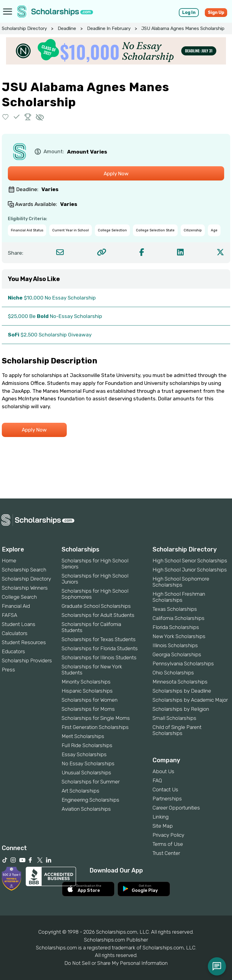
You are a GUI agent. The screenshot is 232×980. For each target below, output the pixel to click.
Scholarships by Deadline (182, 691)
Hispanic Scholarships (87, 691)
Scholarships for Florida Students (100, 648)
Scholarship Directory (24, 28)
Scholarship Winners (25, 588)
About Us (163, 771)
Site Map (163, 826)
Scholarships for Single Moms (96, 718)
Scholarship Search (24, 570)
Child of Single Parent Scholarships (177, 730)
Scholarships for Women (90, 700)
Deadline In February (109, 28)
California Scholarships (179, 618)
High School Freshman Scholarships (179, 597)
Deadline (67, 28)
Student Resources (24, 642)
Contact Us (165, 790)
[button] (6, 117)
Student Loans (19, 624)
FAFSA (10, 615)
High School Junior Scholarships (190, 570)
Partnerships (167, 799)
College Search (19, 597)
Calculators (15, 633)
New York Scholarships (179, 636)
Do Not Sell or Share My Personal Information (116, 963)
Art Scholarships (81, 791)
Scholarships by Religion (181, 709)
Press (8, 670)
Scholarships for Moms (88, 709)
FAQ (157, 780)
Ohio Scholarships (173, 673)
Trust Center (166, 853)
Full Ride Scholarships (87, 745)
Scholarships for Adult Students (98, 615)
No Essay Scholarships (88, 763)
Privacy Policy (168, 835)
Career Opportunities (176, 808)
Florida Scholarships (176, 627)
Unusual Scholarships (86, 773)
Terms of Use (168, 844)
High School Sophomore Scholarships (181, 582)
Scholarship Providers (27, 661)
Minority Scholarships (86, 682)
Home (9, 561)
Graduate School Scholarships (96, 606)
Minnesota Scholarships (180, 682)
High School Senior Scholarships (190, 561)
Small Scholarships (174, 718)
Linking (161, 817)
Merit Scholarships (83, 736)
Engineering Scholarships (90, 800)
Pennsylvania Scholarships (183, 664)
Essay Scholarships (84, 754)
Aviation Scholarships (86, 809)
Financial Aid (16, 606)
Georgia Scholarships (177, 654)
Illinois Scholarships (175, 645)
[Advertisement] (116, 478)
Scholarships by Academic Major (190, 700)
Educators (13, 651)
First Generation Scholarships (95, 727)
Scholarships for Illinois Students (99, 657)
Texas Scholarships (175, 609)
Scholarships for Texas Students (99, 639)
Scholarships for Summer (91, 782)
